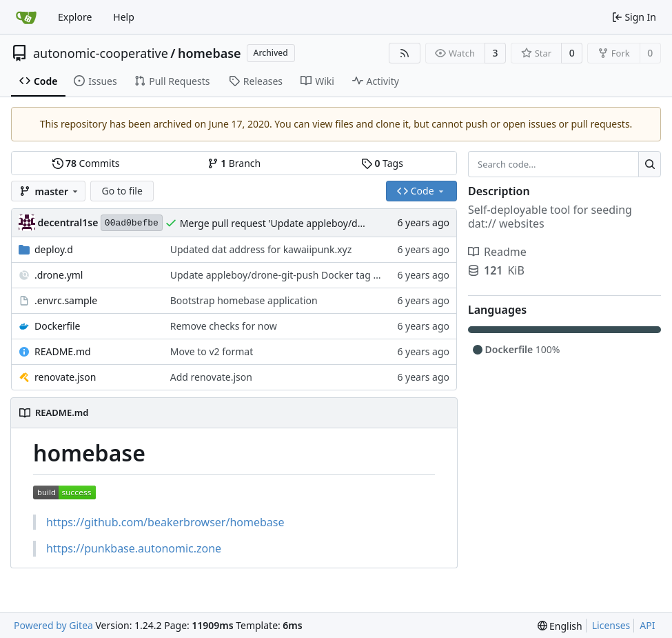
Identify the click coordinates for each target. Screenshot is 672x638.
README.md (63, 351)
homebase (210, 53)
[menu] (560, 626)
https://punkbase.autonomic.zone (134, 548)
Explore (75, 17)
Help (124, 17)
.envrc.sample (66, 300)
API (647, 625)
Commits (86, 163)
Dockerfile (58, 326)
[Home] (26, 17)
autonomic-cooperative (101, 53)
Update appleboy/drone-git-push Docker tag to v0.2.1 (291, 275)
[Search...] (650, 164)
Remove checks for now (224, 326)
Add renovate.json (211, 377)
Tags (382, 163)
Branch (234, 163)
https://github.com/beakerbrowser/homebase (165, 522)
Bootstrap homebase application (244, 300)
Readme (497, 252)
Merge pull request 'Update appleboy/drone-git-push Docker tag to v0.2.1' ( (350, 223)
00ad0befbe (132, 223)
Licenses (611, 625)
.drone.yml (59, 275)
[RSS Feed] (405, 53)
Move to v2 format (212, 351)
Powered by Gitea (53, 625)
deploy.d (54, 249)
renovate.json (65, 377)
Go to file (122, 191)
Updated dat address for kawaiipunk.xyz (261, 249)
